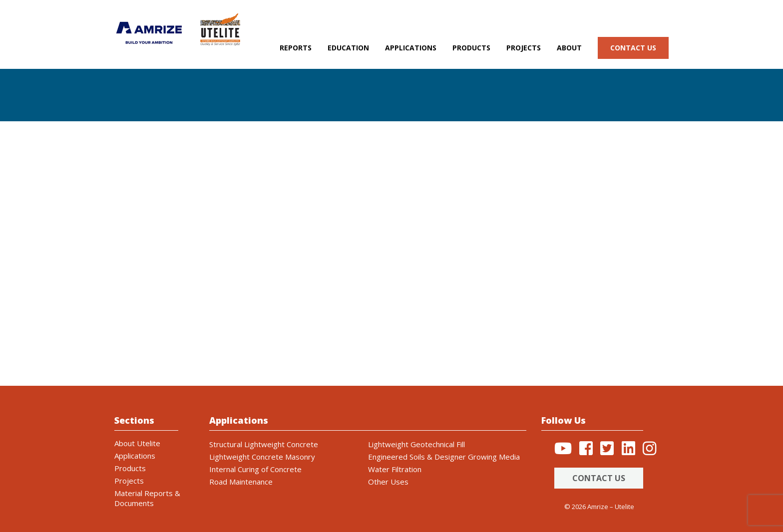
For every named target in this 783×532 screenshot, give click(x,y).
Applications (411, 48)
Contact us (633, 48)
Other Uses (388, 482)
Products (471, 48)
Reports (296, 48)
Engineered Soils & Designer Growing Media (444, 457)
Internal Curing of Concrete (255, 469)
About (569, 48)
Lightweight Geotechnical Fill (416, 444)
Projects (524, 48)
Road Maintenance (241, 482)
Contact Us (599, 478)
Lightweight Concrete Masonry (262, 457)
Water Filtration (395, 469)
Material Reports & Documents (147, 498)
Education (348, 48)
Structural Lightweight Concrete (264, 444)
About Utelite (137, 443)
